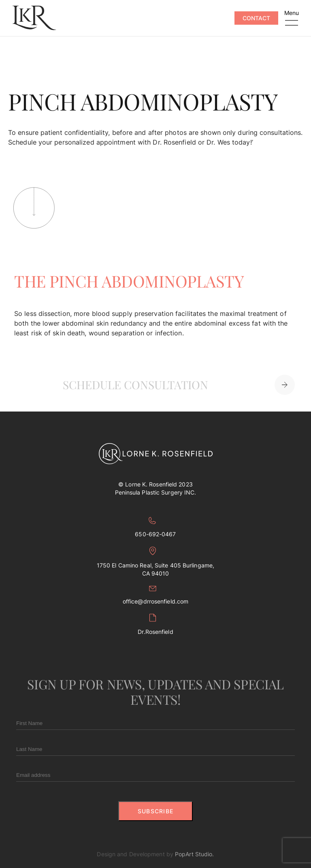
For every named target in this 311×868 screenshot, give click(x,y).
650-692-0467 (155, 527)
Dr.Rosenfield (155, 624)
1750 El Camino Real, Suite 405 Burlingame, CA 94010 (155, 562)
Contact (256, 18)
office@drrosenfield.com (155, 595)
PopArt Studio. (194, 854)
